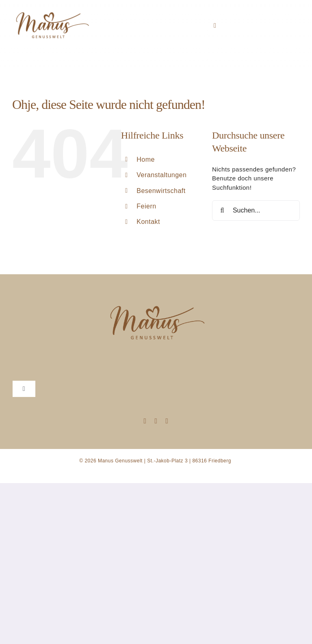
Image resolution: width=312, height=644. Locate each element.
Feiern (146, 206)
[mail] (156, 421)
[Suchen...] (256, 210)
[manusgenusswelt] (51, 10)
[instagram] (145, 421)
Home (146, 159)
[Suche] (222, 210)
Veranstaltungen (161, 175)
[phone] (167, 421)
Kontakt (148, 222)
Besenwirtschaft (161, 191)
